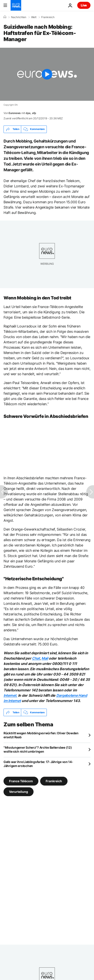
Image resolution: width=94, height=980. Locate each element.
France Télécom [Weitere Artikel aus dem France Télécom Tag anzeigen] (21, 781)
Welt (34, 17)
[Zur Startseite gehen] (16, 5)
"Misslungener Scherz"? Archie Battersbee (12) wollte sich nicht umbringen (38, 749)
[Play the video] (47, 74)
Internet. (10, 695)
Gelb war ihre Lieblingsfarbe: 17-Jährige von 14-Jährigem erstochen (38, 764)
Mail (45, 658)
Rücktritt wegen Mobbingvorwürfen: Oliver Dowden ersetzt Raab (41, 735)
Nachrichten (19, 17)
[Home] (5, 17)
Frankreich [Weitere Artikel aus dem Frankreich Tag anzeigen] (54, 781)
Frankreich (48, 17)
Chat (36, 658)
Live (84, 5)
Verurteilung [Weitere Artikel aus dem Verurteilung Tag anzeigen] (19, 792)
